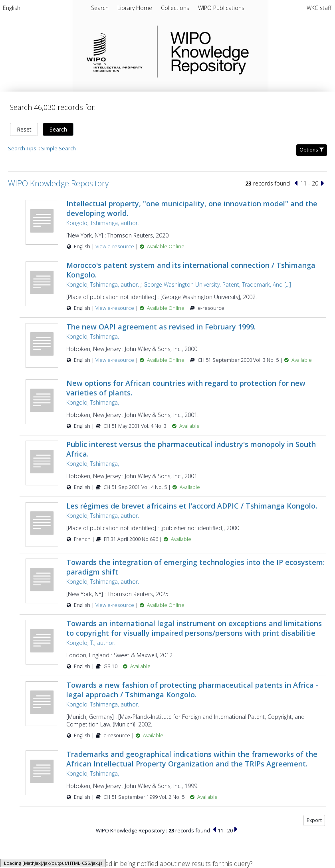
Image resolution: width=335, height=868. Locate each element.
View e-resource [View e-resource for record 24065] (115, 360)
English (12, 8)
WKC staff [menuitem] (319, 8)
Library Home (136, 8)
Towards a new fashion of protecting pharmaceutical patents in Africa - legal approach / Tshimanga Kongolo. (192, 690)
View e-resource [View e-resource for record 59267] (115, 605)
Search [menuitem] (100, 8)
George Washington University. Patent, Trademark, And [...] (217, 284)
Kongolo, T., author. (91, 643)
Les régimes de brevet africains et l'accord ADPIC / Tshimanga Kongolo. (192, 506)
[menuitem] (12, 9)
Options (312, 150)
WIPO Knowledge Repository (242, 52)
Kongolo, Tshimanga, (93, 336)
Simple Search (58, 148)
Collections (176, 8)
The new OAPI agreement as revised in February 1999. (161, 327)
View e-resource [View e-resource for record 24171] (115, 308)
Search (58, 129)
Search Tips (22, 148)
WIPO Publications (221, 8)
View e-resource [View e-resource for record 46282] (115, 246)
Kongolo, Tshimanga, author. (103, 223)
